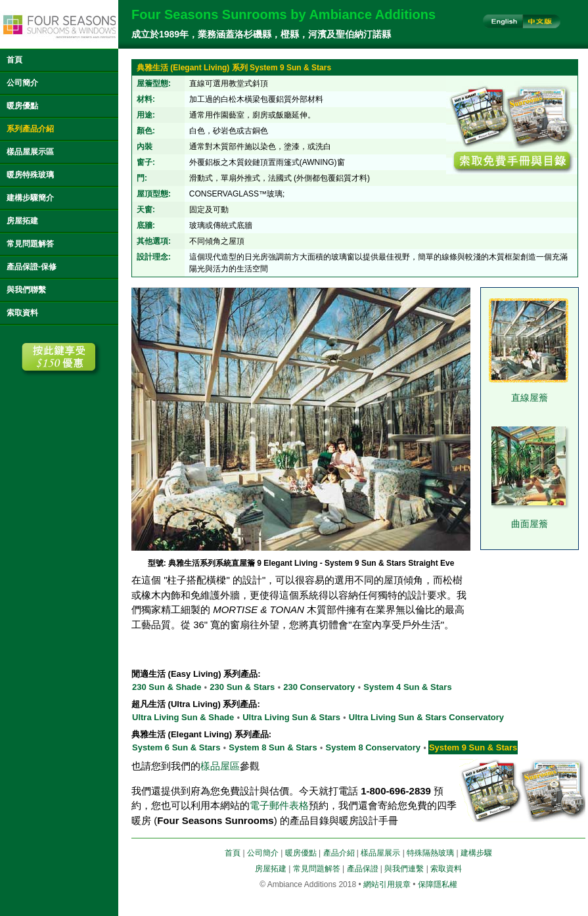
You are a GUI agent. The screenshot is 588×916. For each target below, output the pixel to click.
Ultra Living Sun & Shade (183, 717)
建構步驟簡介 (30, 198)
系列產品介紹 (30, 129)
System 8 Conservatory (373, 747)
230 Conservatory (319, 687)
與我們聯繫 (26, 290)
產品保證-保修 (32, 267)
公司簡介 (22, 83)
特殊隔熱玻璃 (430, 853)
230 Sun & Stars (242, 687)
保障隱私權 (438, 884)
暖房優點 (22, 106)
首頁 (14, 60)
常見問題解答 (30, 244)
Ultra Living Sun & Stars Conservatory (426, 717)
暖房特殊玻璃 (30, 175)
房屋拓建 (22, 221)
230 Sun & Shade (167, 687)
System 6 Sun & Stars (176, 747)
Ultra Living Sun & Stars (291, 717)
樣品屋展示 (380, 853)
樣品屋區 (220, 766)
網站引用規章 (387, 884)
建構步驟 (476, 853)
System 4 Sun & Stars (407, 687)
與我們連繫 (404, 869)
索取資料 (22, 313)
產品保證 (363, 869)
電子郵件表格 (279, 805)
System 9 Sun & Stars (473, 747)
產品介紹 (339, 853)
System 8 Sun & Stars (273, 747)
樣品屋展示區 (30, 152)
